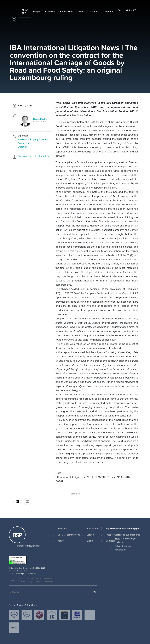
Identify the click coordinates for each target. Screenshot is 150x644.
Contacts (109, 12)
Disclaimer (13, 580)
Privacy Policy (39, 580)
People (37, 12)
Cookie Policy (30, 580)
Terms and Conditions (48, 580)
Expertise (50, 12)
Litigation (22, 147)
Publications (67, 12)
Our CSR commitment (69, 535)
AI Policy (22, 580)
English (130, 10)
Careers (95, 12)
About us (62, 529)
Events (82, 12)
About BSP (25, 12)
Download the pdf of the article (34, 156)
